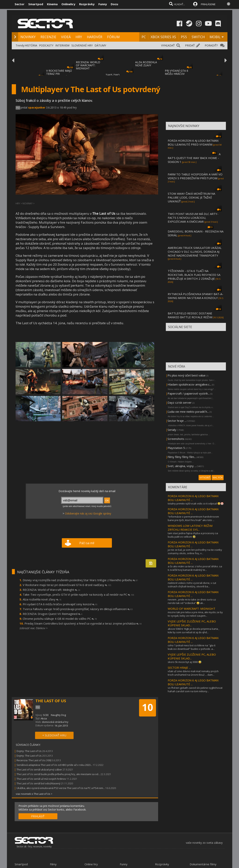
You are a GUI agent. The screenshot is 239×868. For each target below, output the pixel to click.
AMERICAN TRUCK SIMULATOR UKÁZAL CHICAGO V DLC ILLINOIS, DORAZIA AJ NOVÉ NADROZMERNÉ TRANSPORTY (195, 252)
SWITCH (198, 37)
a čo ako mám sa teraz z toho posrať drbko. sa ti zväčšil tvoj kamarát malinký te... (195, 568)
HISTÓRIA (31, 45)
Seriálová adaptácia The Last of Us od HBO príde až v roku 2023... (54, 765)
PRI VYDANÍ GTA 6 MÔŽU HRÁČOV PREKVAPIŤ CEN (177, 74)
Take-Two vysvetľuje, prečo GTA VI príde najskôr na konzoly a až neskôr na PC (78, 594)
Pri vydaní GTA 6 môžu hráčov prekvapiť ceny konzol (60, 604)
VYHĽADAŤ (168, 45)
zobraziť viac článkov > (34, 628)
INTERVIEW (62, 45)
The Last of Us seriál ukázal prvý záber (39, 769)
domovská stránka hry (55, 722)
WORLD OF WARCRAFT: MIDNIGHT (192, 609)
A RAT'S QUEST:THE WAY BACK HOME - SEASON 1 (194, 158)
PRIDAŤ (190, 45)
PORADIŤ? (211, 45)
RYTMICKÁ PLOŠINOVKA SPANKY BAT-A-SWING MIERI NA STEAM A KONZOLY (195, 296)
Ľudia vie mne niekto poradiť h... (188, 412)
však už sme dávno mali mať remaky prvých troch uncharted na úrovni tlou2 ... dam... (193, 673)
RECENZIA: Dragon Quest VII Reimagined (52, 614)
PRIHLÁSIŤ (38, 816)
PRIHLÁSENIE (208, 4)
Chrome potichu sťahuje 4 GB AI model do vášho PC (60, 619)
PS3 (18, 108)
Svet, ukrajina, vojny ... (182, 466)
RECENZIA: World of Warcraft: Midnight (51, 590)
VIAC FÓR (218, 478)
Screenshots (176, 439)
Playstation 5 (176, 448)
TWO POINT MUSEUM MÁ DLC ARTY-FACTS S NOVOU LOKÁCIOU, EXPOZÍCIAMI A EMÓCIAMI (193, 218)
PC (144, 37)
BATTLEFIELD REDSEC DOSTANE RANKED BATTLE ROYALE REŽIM (190, 315)
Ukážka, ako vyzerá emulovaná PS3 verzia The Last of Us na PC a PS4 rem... (61, 788)
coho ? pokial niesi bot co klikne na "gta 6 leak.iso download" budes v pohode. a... (192, 647)
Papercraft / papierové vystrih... (189, 393)
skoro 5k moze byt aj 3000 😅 (185, 662)
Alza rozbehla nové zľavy (42, 599)
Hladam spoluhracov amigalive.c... (189, 384)
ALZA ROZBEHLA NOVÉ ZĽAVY (146, 64)
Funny (103, 4)
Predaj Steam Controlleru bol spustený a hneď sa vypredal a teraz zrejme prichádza (83, 623)
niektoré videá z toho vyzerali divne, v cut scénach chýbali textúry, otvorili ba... (192, 585)
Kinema (52, 4)
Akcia (44, 718)
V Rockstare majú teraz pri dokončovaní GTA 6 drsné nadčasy (67, 585)
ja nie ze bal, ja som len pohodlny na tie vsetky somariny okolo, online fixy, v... (195, 551)
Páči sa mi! (87, 543)
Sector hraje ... (177, 421)
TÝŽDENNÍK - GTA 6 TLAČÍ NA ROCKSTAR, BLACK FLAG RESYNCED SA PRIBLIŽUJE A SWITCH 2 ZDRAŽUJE (194, 275)
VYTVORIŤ (205, 478)
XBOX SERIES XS (163, 37)
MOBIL (215, 37)
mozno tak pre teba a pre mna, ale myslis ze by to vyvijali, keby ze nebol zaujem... (195, 614)
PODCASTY (46, 45)
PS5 (184, 37)
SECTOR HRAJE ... (179, 668)
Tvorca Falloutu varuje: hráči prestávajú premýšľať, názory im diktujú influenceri (78, 609)
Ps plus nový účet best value (187, 375)
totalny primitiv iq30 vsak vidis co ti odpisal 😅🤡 (196, 503)
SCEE (46, 715)
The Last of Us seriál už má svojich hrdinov (41, 779)
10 (148, 707)
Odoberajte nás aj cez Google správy (88, 513)
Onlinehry (68, 4)
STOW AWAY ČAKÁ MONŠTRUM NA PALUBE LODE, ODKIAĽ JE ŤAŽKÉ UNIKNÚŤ (191, 197)
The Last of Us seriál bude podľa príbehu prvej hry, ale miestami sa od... (58, 774)
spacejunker (37, 107)
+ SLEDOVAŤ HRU (54, 735)
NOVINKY (28, 37)
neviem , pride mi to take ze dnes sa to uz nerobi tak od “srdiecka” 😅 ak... (192, 601)
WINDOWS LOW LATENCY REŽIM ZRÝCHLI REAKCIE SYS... (190, 528)
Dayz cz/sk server (180, 402)
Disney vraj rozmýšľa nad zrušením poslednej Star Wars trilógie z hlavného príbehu (80, 580)
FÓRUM (113, 37)
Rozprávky (87, 4)
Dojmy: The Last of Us (29, 751)
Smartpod (36, 4)
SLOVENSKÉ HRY (82, 45)
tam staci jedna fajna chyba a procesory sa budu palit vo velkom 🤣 (193, 535)
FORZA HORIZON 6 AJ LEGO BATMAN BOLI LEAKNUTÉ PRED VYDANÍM (193, 142)
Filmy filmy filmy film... (182, 457)
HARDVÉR (95, 37)
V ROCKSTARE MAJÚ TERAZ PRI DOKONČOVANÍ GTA (59, 74)
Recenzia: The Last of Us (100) (34, 760)
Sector (20, 4)
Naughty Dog (58, 715)
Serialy (172, 430)
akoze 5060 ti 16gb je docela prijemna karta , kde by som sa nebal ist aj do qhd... (193, 631)
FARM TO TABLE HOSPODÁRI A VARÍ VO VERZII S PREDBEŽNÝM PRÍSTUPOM (195, 176)
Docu (114, 4)
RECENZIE (48, 37)
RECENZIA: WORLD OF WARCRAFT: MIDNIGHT (88, 65)
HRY (79, 37)
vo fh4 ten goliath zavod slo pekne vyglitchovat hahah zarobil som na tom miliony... (195, 690)
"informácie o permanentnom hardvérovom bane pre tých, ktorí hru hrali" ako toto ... (193, 518)
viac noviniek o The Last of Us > (34, 794)
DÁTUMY (100, 45)
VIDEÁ (66, 37)
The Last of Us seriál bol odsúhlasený (39, 783)
